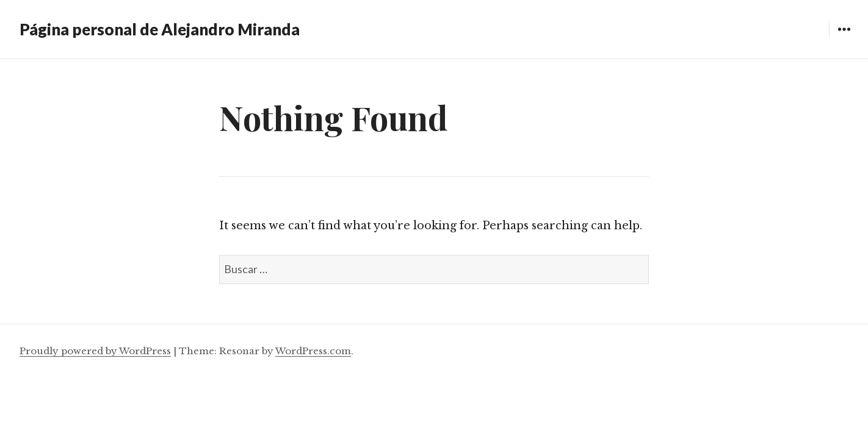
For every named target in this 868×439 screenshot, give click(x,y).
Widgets (844, 38)
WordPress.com (313, 351)
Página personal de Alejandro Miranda (160, 29)
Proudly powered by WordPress (95, 351)
